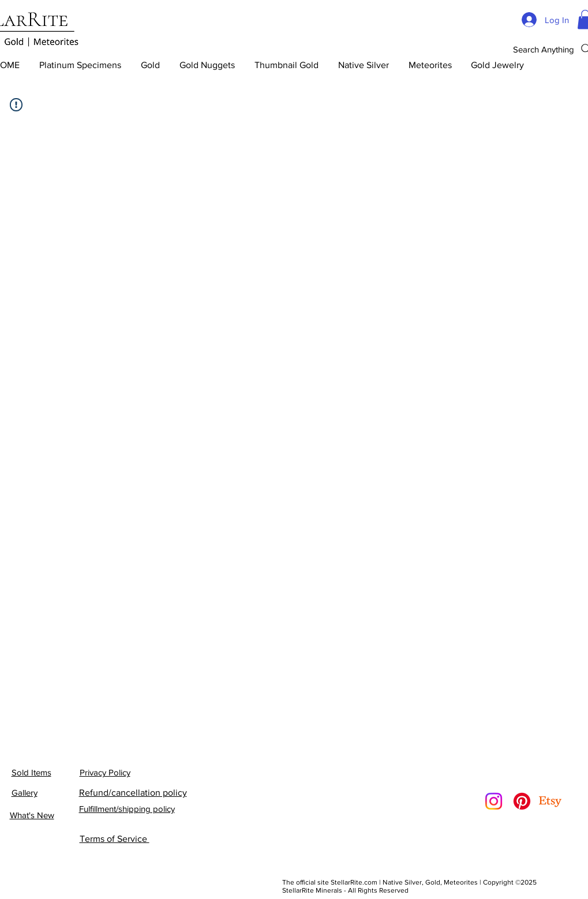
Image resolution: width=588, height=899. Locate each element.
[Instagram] (494, 801)
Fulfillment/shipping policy (127, 809)
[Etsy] (550, 801)
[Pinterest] (522, 801)
